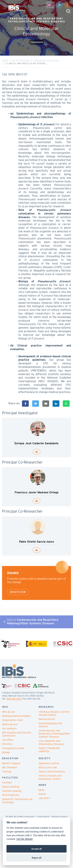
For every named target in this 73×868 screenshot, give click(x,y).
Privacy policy (60, 817)
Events (42, 794)
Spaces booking (11, 787)
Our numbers (9, 728)
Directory (7, 744)
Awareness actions (49, 763)
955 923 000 (14, 699)
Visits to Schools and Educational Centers (50, 777)
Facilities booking (12, 791)
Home (5, 61)
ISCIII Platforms (11, 795)
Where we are (10, 724)
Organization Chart (13, 720)
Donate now (18, 592)
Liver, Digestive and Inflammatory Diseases (51, 742)
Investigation (21, 61)
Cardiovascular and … (47, 61)
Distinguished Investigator (17, 716)
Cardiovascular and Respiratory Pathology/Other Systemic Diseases (54, 734)
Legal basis (43, 817)
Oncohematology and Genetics (50, 725)
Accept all (36, 849)
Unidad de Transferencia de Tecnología (17, 801)
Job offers (8, 740)
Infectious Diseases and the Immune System (54, 713)
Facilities (7, 783)
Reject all (36, 858)
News (42, 790)
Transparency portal (13, 748)
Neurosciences (47, 719)
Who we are (9, 712)
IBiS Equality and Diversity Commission (17, 734)
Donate (6, 752)
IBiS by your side (48, 767)
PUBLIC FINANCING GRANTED (49, 750)
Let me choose (25, 839)
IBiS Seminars (10, 767)
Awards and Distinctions (52, 772)
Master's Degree (11, 763)
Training (7, 772)
